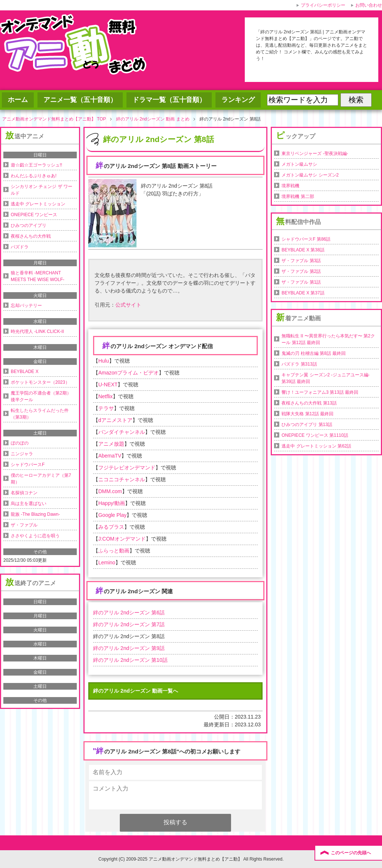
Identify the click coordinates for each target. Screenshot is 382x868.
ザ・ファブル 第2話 (301, 271)
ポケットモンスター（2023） (40, 382)
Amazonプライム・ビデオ (129, 373)
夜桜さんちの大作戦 (31, 236)
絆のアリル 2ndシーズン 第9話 (129, 648)
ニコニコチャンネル (122, 479)
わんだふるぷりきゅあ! (34, 176)
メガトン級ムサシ (299, 164)
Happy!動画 (112, 503)
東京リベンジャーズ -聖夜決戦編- (315, 154)
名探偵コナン (24, 493)
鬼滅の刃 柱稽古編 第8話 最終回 (314, 353)
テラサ (106, 408)
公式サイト (128, 305)
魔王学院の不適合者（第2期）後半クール (41, 396)
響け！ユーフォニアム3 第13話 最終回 (320, 392)
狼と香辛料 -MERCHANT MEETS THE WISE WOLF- (37, 276)
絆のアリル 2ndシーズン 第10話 (130, 660)
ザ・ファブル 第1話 (301, 282)
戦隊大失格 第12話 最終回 (307, 414)
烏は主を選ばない (29, 504)
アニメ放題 (111, 444)
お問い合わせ (369, 5)
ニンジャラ (22, 454)
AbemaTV (110, 456)
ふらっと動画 (114, 551)
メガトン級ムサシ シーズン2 (310, 175)
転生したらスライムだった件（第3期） (40, 414)
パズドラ (20, 247)
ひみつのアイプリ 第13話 (307, 425)
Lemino (107, 562)
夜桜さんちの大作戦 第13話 (309, 403)
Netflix (106, 396)
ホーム (18, 100)
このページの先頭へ (351, 853)
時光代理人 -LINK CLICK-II (37, 331)
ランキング (238, 100)
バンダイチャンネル (122, 432)
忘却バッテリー (26, 306)
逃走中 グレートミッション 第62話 (316, 446)
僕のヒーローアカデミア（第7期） (41, 479)
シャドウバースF (28, 465)
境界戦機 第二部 (298, 197)
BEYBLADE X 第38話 (303, 250)
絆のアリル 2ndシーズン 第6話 (129, 613)
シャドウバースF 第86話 (306, 239)
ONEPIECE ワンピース (34, 215)
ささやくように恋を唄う (35, 536)
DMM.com (110, 491)
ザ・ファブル (24, 525)
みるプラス (111, 527)
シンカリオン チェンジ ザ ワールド (42, 190)
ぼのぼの (20, 443)
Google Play (112, 515)
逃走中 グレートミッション (38, 204)
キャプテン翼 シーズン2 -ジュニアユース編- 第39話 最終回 (325, 378)
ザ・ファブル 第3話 (301, 261)
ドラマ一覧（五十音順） (169, 100)
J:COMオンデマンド (122, 539)
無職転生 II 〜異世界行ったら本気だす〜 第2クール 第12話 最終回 (328, 339)
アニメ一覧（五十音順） (80, 100)
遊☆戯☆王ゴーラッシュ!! (37, 165)
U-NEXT (108, 385)
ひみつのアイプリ (29, 225)
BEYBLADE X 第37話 (303, 293)
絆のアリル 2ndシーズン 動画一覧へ (136, 691)
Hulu (104, 361)
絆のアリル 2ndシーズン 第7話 (129, 624)
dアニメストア (115, 420)
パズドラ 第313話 (299, 364)
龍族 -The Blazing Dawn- (35, 514)
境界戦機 (290, 186)
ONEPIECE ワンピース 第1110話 (315, 435)
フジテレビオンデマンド (127, 468)
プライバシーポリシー (323, 5)
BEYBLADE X (25, 372)
